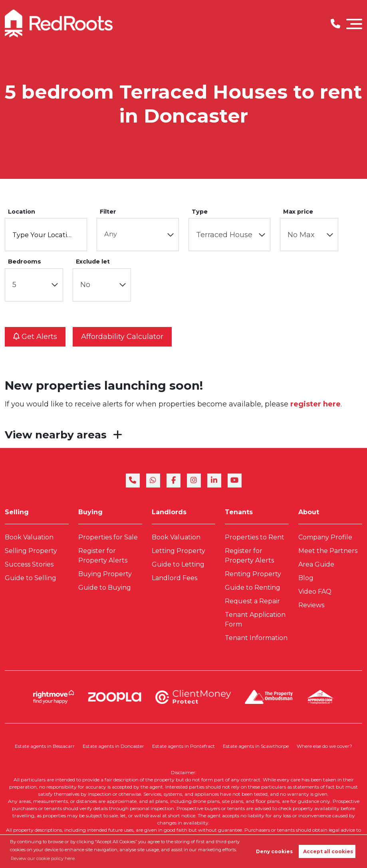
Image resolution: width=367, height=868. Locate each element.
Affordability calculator (122, 337)
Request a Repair (252, 601)
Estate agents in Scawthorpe (256, 746)
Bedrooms (25, 262)
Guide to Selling (31, 578)
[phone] (133, 481)
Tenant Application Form (255, 619)
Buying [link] (90, 512)
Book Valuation (29, 537)
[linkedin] (214, 481)
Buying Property (105, 574)
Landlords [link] (169, 512)
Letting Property (179, 551)
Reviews (311, 605)
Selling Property (31, 551)
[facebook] (174, 481)
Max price (298, 212)
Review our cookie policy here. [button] (43, 858)
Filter (108, 212)
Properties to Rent (255, 537)
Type (200, 212)
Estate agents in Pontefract (183, 746)
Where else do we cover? (324, 746)
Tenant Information (256, 638)
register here (315, 404)
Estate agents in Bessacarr (45, 746)
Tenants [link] (239, 512)
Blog (306, 578)
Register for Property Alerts (103, 556)
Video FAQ (315, 592)
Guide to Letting (178, 564)
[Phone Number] (335, 24)
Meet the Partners (328, 551)
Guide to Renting (253, 588)
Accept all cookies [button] (328, 851)
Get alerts (35, 337)
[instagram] (194, 481)
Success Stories (29, 564)
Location (22, 212)
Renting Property (253, 574)
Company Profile (325, 537)
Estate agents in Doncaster (113, 746)
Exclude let (93, 262)
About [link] (309, 512)
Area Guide (316, 564)
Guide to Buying (105, 588)
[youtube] (235, 481)
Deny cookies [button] (274, 851)
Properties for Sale (108, 537)
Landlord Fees (175, 578)
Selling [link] (17, 512)
